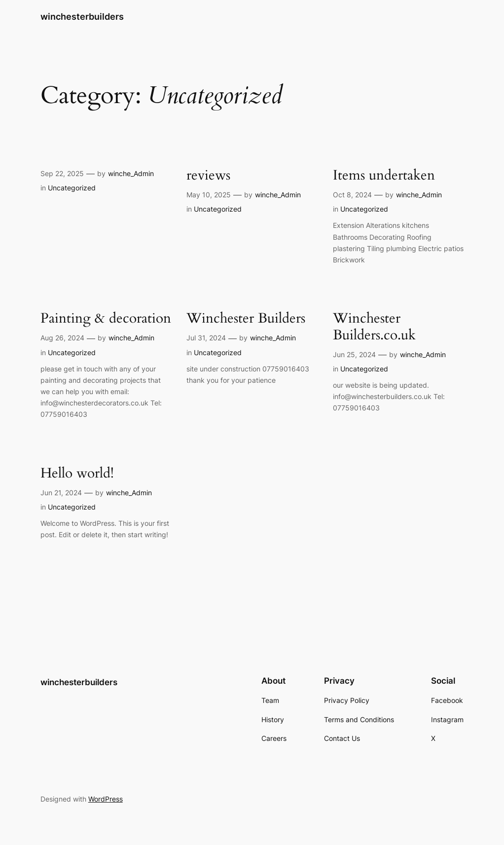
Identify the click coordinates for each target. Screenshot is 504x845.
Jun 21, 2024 (61, 493)
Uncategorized (72, 188)
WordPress (106, 799)
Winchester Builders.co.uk (374, 327)
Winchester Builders (246, 318)
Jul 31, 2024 (206, 338)
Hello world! (77, 473)
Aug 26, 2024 (62, 338)
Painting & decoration (106, 318)
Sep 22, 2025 (62, 173)
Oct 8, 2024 (352, 195)
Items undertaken (384, 175)
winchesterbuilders (82, 17)
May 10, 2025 (209, 195)
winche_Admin (131, 173)
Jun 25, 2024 (354, 354)
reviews (208, 175)
